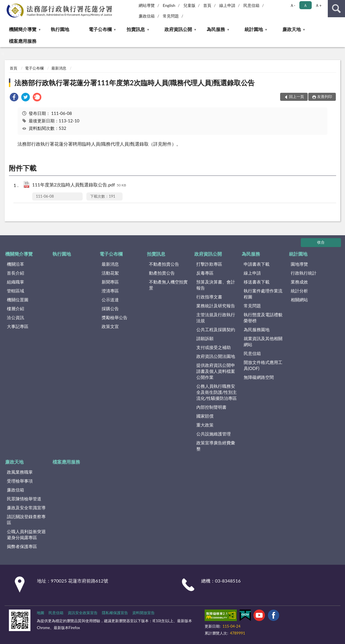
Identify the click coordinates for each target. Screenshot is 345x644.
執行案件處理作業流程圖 (263, 294)
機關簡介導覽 (23, 29)
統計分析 (299, 291)
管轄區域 (15, 291)
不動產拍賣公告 (164, 264)
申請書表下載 (257, 264)
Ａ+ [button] (318, 5)
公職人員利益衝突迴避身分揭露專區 (26, 534)
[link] (14, 98)
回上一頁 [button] (296, 97)
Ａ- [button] (293, 5)
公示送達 (110, 300)
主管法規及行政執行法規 (216, 318)
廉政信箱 (147, 16)
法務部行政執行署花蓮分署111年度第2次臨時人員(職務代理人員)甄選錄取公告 (134, 83)
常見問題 (171, 16)
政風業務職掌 (20, 472)
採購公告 (110, 308)
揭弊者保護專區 (22, 546)
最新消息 (59, 68)
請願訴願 (205, 338)
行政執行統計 (304, 273)
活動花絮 (110, 273)
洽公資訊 (15, 317)
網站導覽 (147, 5)
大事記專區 (18, 326)
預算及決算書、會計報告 (216, 285)
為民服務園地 (257, 329)
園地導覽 (299, 264)
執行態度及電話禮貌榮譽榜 (263, 318)
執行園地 (60, 29)
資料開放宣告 (144, 613)
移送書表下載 (257, 282)
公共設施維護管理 (214, 434)
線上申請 (227, 5)
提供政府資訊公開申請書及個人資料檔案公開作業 (216, 371)
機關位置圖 (18, 300)
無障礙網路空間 (259, 377)
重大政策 (205, 425)
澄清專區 (110, 291)
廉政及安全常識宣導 (26, 508)
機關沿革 (15, 264)
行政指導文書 (209, 297)
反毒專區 (205, 273)
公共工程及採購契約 (216, 329)
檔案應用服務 (23, 41)
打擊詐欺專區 (209, 264)
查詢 (336, 9)
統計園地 (254, 29)
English (169, 5)
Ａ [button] (305, 5)
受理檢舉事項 (20, 481)
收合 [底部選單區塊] (321, 242)
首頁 (207, 5)
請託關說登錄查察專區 (26, 519)
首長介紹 (15, 273)
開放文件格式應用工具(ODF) (263, 365)
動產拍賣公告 (162, 273)
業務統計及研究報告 (216, 306)
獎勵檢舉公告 (115, 317)
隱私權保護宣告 (115, 613)
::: (5, 4)
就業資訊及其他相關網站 (263, 341)
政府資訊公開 (178, 29)
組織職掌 (15, 282)
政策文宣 (110, 326)
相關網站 (299, 300)
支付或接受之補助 (214, 347)
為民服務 (216, 29)
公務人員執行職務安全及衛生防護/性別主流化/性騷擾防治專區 (217, 392)
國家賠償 (205, 416)
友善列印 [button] (325, 97)
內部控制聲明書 (211, 407)
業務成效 (299, 282)
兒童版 (189, 5)
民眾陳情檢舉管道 (24, 499)
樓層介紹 (15, 308)
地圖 (40, 613)
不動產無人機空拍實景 (168, 285)
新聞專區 (110, 282)
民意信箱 (251, 5)
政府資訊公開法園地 (216, 356)
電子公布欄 (100, 29)
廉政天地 (292, 29)
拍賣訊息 (136, 29)
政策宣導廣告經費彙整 (216, 446)
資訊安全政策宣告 (83, 613)
